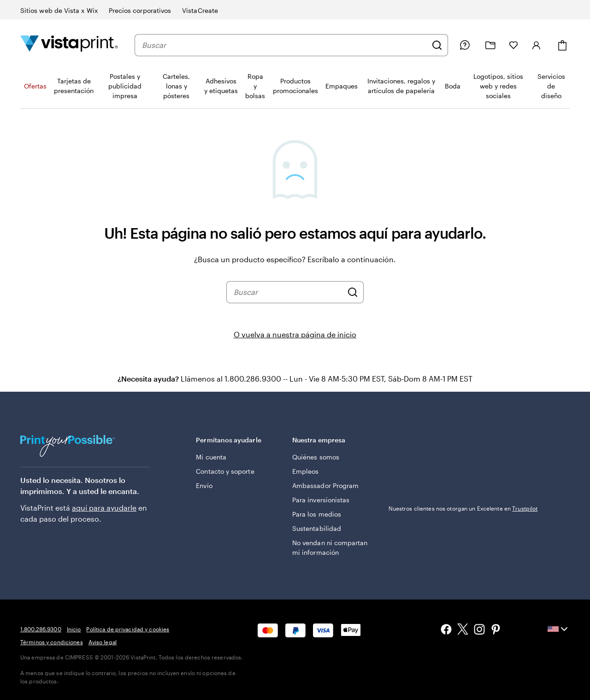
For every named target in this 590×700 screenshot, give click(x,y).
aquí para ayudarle (104, 508)
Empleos (306, 471)
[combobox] (284, 45)
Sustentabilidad (317, 528)
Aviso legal (103, 642)
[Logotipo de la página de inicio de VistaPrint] (69, 45)
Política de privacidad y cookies (128, 629)
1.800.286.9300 (41, 629)
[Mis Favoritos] (513, 45)
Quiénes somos (316, 457)
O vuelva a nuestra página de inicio (295, 334)
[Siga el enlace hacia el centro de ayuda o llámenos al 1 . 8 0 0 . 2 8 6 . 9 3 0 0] (465, 45)
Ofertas (35, 86)
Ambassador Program (325, 485)
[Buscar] (437, 45)
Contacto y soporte (225, 471)
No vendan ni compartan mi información (330, 547)
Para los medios (317, 514)
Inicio (74, 629)
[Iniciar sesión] (537, 45)
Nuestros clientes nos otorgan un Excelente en (463, 508)
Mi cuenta (211, 457)
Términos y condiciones (52, 642)
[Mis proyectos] (490, 45)
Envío (204, 485)
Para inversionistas (321, 500)
